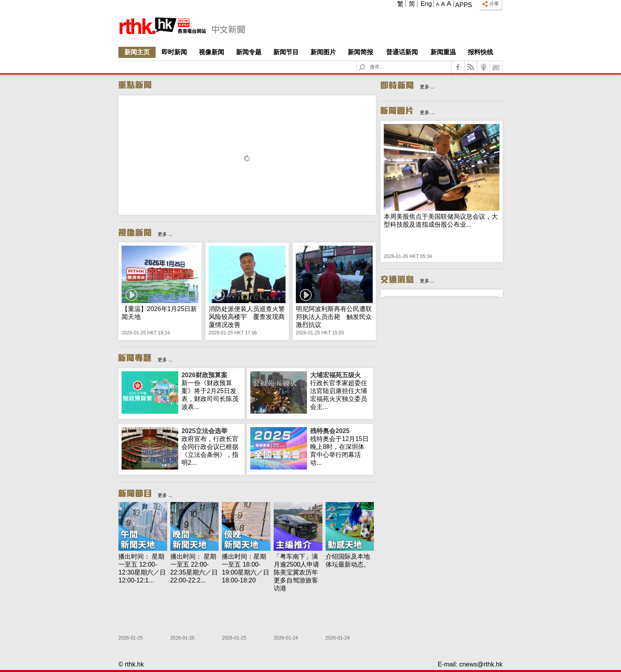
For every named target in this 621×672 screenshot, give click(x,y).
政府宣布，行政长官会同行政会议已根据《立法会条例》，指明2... (211, 447)
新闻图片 (323, 52)
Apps (464, 5)
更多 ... (165, 234)
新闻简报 (360, 52)
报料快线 (480, 52)
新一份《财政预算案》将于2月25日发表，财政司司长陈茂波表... (211, 391)
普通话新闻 (402, 52)
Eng (426, 4)
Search (367, 61)
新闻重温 (443, 52)
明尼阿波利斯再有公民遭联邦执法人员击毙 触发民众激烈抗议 (334, 317)
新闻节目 (286, 52)
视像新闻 (211, 52)
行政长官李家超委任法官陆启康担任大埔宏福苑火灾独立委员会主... (340, 391)
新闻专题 (249, 52)
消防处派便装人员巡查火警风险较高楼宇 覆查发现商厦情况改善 (247, 317)
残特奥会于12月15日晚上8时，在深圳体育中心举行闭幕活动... (340, 447)
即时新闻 (174, 52)
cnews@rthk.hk (481, 664)
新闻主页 (137, 52)
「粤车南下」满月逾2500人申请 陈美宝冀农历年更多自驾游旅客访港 (300, 572)
